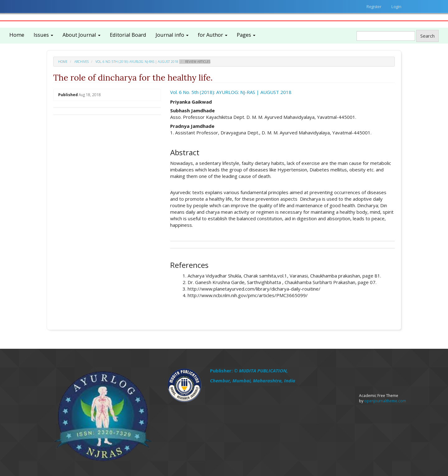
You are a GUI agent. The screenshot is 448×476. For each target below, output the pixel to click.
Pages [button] (246, 35)
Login (396, 7)
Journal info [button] (172, 35)
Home (17, 35)
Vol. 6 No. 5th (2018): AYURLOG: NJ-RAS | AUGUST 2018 (137, 62)
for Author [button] (213, 35)
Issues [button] (43, 35)
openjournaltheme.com (385, 401)
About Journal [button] (82, 35)
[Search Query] (386, 36)
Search (427, 36)
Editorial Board (128, 35)
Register (374, 7)
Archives (82, 62)
